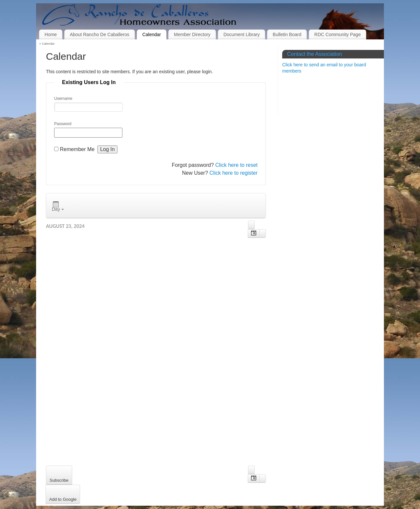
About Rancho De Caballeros (100, 34)
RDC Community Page (338, 34)
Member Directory (192, 34)
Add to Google (63, 499)
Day (58, 207)
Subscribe (59, 480)
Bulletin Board (287, 34)
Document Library (242, 34)
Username (63, 99)
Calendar (152, 34)
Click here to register (233, 173)
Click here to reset (236, 165)
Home (51, 34)
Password (63, 124)
